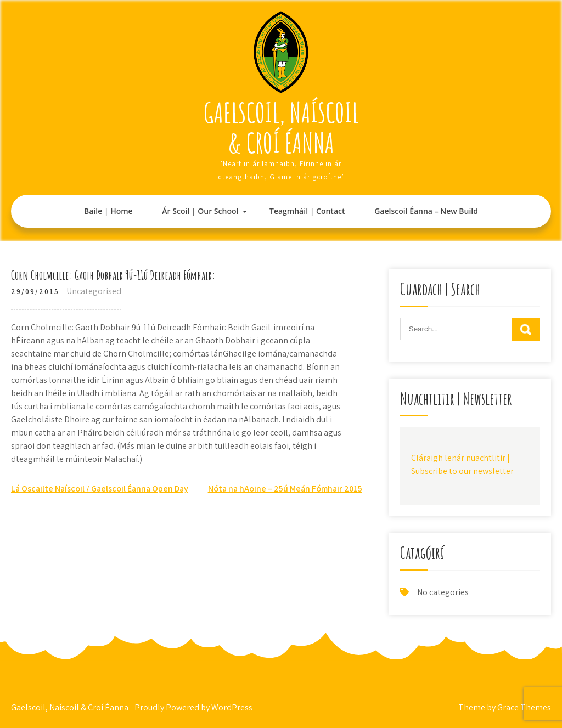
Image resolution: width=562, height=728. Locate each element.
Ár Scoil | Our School (200, 211)
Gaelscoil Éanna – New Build (426, 211)
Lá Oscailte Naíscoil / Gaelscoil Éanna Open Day (100, 489)
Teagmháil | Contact (307, 211)
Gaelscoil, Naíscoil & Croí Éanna (281, 127)
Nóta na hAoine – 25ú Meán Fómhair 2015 (285, 489)
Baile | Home (108, 211)
